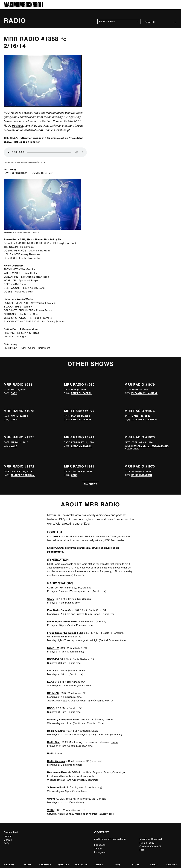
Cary (14, 393)
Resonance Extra (57, 772)
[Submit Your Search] (175, 22)
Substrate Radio (57, 787)
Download (33, 162)
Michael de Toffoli (144, 446)
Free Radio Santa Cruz (60, 610)
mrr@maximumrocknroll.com (110, 839)
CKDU (51, 599)
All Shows (90, 484)
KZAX (51, 682)
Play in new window (19, 162)
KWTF (51, 670)
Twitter (98, 849)
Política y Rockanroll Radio (63, 719)
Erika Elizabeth (81, 393)
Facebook (100, 845)
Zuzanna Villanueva (144, 393)
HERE (57, 536)
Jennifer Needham (23, 475)
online (114, 742)
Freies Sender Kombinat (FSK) (65, 633)
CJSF (50, 587)
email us (126, 568)
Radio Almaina (56, 731)
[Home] (24, 6)
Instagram (100, 852)
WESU (51, 810)
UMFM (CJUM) (56, 799)
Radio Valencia (56, 761)
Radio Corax (55, 753)
